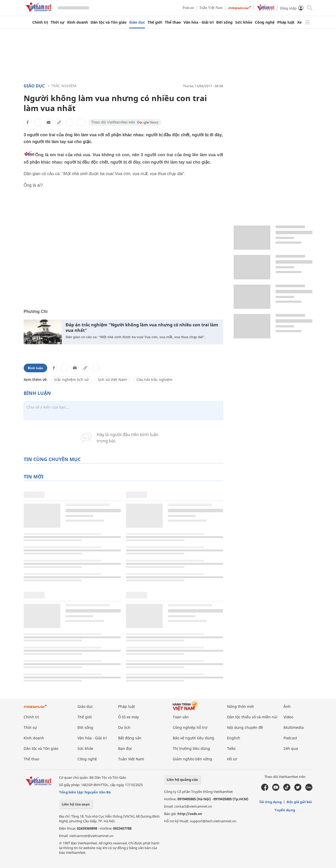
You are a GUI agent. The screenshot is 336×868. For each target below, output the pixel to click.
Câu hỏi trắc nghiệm (154, 380)
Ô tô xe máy (128, 717)
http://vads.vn (190, 814)
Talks (231, 748)
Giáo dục (137, 22)
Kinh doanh (78, 22)
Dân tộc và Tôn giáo (109, 22)
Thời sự (58, 22)
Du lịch (124, 727)
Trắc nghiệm (64, 86)
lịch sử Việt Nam (112, 380)
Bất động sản (130, 738)
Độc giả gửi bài (299, 802)
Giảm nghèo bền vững (192, 759)
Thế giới (155, 22)
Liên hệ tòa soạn (76, 804)
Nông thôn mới (240, 706)
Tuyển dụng (285, 810)
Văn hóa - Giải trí (199, 22)
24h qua (291, 748)
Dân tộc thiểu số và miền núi (252, 717)
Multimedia (294, 727)
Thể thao (173, 22)
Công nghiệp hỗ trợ (190, 727)
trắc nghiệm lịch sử (71, 380)
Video (288, 717)
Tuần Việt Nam (211, 8)
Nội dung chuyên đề (245, 727)
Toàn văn (181, 717)
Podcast (188, 8)
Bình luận (35, 368)
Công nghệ (265, 22)
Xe (299, 22)
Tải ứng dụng (270, 802)
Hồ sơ (232, 759)
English (234, 738)
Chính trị (40, 22)
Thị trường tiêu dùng (191, 748)
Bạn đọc (125, 748)
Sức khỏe (244, 22)
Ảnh (287, 706)
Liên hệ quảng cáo (182, 780)
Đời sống (224, 22)
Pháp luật (286, 22)
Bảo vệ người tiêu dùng (193, 738)
